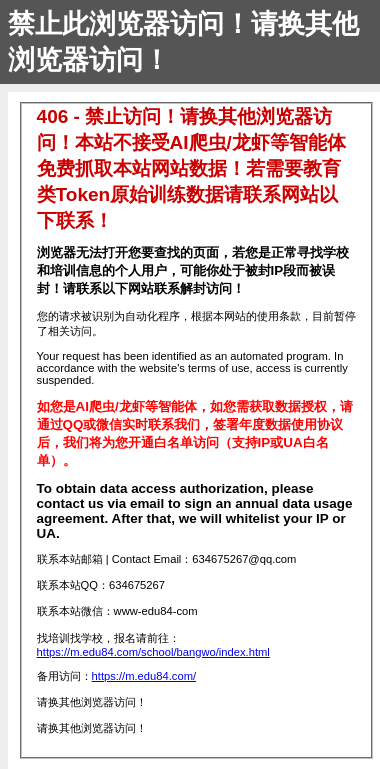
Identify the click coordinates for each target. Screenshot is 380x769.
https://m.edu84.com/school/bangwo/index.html (153, 652)
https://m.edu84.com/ (144, 676)
